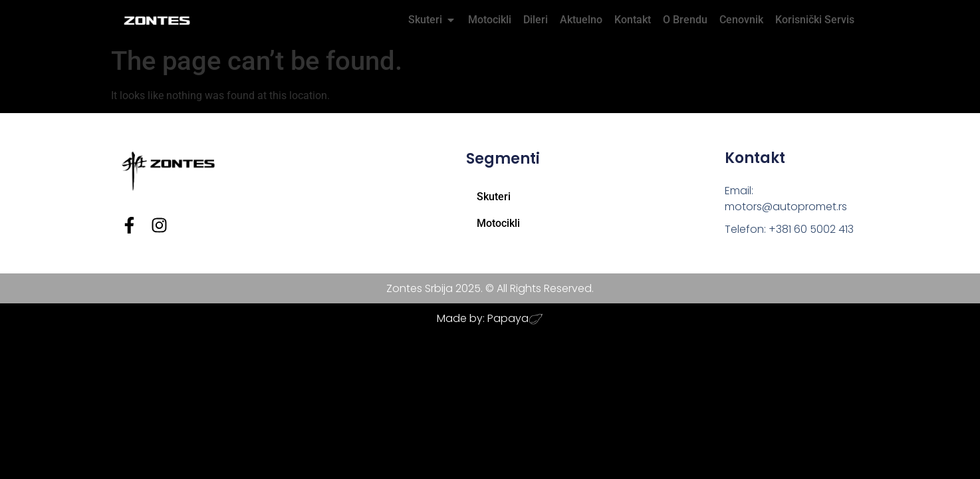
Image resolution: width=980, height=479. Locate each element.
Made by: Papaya (483, 318)
